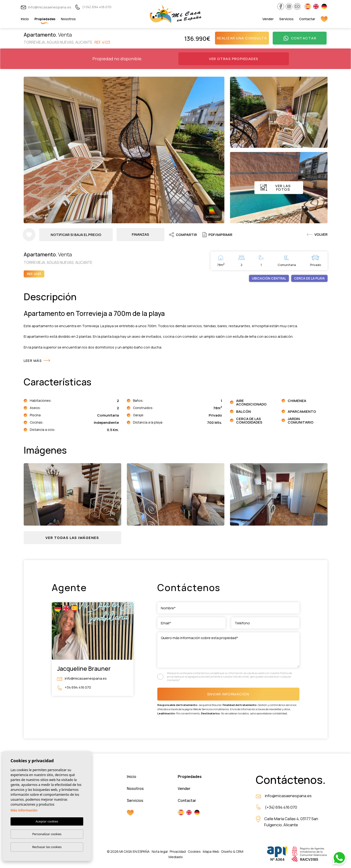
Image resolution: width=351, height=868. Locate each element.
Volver (317, 234)
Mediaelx (176, 857)
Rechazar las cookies (47, 847)
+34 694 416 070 (74, 688)
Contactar (307, 19)
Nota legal (160, 852)
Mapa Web (211, 852)
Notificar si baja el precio (76, 234)
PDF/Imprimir (218, 234)
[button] (72, 538)
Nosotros (68, 19)
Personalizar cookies (47, 834)
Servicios (286, 19)
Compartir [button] (184, 234)
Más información (24, 810)
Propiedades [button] (45, 19)
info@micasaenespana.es (46, 7)
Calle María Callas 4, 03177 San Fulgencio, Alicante (291, 822)
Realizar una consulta (242, 38)
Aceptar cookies (47, 822)
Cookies (194, 852)
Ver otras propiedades (234, 59)
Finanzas (141, 234)
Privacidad (178, 852)
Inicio (25, 19)
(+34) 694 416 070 (93, 7)
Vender (268, 19)
